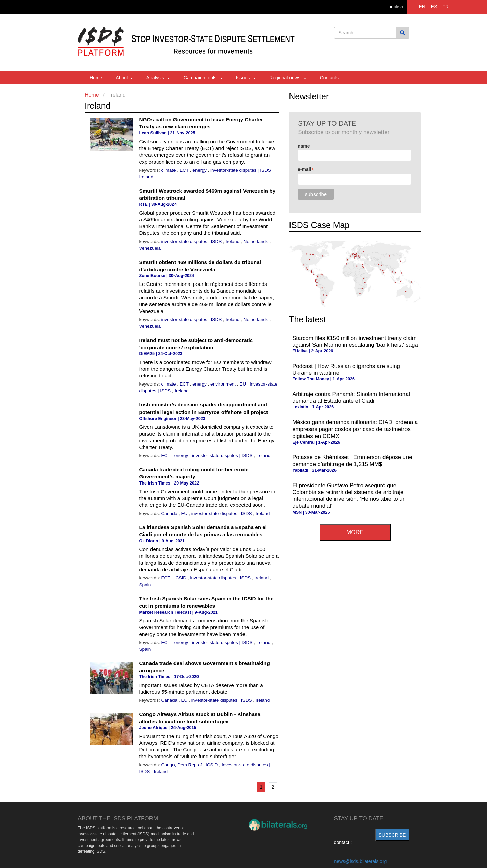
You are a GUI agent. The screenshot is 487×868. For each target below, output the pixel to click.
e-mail (306, 169)
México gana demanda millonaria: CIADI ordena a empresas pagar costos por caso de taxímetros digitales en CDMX (355, 429)
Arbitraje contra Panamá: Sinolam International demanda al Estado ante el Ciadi (351, 398)
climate (169, 170)
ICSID (181, 578)
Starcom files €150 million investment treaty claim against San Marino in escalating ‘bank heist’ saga (355, 341)
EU (243, 384)
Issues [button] (246, 78)
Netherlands (257, 241)
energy (200, 170)
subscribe (392, 835)
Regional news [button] (288, 78)
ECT (185, 170)
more (355, 532)
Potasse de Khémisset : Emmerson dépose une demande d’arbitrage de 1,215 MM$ (352, 461)
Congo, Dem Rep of (182, 765)
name (304, 146)
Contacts (329, 78)
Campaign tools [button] (203, 78)
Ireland (146, 177)
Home (96, 78)
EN (422, 7)
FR (446, 7)
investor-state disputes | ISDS (241, 170)
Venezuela (150, 248)
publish (396, 7)
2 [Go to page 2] (273, 787)
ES (434, 7)
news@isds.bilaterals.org (361, 861)
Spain (145, 585)
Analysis (158, 78)
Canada (170, 513)
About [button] (124, 78)
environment (224, 384)
